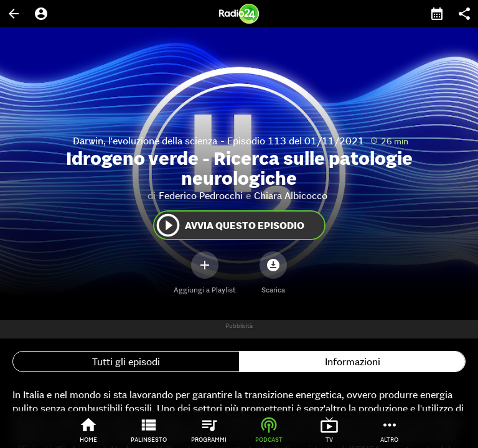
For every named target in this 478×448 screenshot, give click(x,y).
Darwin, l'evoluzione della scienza (145, 141)
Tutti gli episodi (126, 362)
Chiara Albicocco (291, 195)
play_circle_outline (168, 225)
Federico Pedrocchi (201, 195)
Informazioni (353, 362)
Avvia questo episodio (229, 225)
